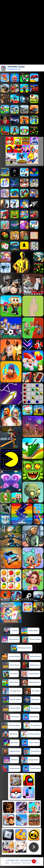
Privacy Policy (16, 863)
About (7, 863)
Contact (36, 863)
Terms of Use (27, 863)
